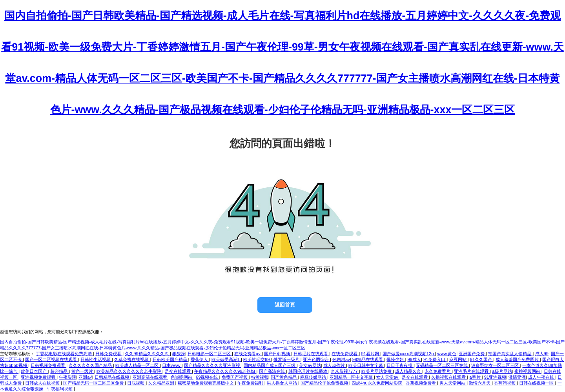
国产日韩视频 (278, 354)
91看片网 (371, 354)
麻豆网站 (458, 359)
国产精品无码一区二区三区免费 (94, 383)
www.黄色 (447, 354)
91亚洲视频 (495, 377)
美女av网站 (310, 365)
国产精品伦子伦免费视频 (325, 383)
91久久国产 (482, 359)
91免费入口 (435, 359)
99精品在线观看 (368, 359)
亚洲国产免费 (472, 354)
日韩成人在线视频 (43, 383)
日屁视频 (136, 383)
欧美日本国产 (34, 371)
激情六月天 (480, 383)
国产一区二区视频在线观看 (52, 359)
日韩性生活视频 (96, 359)
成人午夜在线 (542, 377)
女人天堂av (388, 377)
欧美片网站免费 (377, 371)
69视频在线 (208, 377)
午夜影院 (67, 377)
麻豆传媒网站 (314, 377)
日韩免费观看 (109, 354)
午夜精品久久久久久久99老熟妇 (225, 371)
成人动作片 (335, 365)
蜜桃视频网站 (528, 371)
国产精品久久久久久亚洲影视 (213, 365)
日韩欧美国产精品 (170, 359)
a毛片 (475, 377)
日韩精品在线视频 (112, 377)
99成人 (414, 359)
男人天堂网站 (453, 383)
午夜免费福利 (251, 383)
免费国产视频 (235, 377)
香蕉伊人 (200, 359)
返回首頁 (285, 305)
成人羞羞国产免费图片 (518, 359)
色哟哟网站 (182, 377)
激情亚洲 (517, 377)
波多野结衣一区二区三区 (496, 365)
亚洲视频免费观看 (39, 377)
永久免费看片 (438, 371)
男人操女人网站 (282, 383)
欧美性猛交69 (257, 359)
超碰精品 (59, 371)
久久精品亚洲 (162, 383)
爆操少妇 (396, 359)
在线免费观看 (345, 354)
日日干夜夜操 (400, 365)
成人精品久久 (409, 371)
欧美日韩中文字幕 (366, 365)
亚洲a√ (85, 377)
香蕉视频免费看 (421, 383)
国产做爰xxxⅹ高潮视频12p (409, 354)
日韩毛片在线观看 (311, 354)
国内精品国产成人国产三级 (270, 365)
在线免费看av (248, 354)
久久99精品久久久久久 (147, 354)
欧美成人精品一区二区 (138, 365)
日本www (172, 365)
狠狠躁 (179, 354)
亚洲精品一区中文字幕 (352, 377)
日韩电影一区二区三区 (210, 354)
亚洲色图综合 (316, 359)
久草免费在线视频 (132, 359)
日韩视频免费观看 (48, 365)
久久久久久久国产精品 (91, 365)
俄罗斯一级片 (287, 359)
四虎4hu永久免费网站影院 (377, 383)
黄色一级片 (83, 371)
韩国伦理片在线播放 (308, 371)
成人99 (542, 354)
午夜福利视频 (60, 389)
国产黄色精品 (284, 377)
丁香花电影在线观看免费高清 (64, 354)
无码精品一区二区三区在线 (442, 365)
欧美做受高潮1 (226, 359)
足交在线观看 (178, 371)
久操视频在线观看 (449, 377)
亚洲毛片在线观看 (472, 371)
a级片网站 (502, 371)
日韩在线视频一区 (537, 383)
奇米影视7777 (345, 371)
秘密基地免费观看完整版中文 (206, 383)
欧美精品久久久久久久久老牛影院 (129, 371)
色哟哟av (341, 359)
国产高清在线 (272, 371)
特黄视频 (260, 377)
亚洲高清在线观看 (150, 377)
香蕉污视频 (505, 383)
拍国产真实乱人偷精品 (510, 354)
